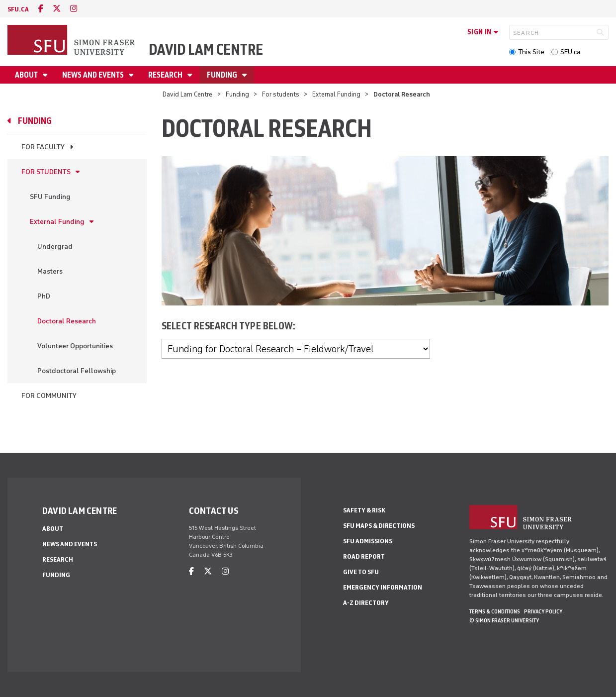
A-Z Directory (366, 603)
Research (166, 75)
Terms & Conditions (495, 611)
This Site (531, 52)
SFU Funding (50, 197)
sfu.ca (18, 9)
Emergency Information (383, 587)
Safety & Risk (364, 510)
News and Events (94, 75)
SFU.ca (570, 52)
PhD (44, 296)
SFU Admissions (368, 541)
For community (49, 396)
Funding (223, 75)
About (27, 75)
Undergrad (55, 247)
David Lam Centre (206, 50)
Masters (50, 271)
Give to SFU (361, 572)
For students (281, 94)
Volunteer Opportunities (75, 346)
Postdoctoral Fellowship (77, 371)
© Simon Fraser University (504, 620)
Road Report (364, 556)
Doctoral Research (67, 321)
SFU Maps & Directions (379, 526)
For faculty (43, 147)
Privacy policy (543, 611)
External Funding (336, 94)
